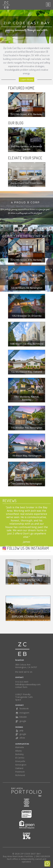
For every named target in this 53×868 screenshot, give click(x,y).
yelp (19, 730)
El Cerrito (20, 758)
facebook (22, 708)
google (21, 721)
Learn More (26, 80)
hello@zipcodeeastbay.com (28, 684)
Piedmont (20, 772)
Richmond (20, 775)
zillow (20, 738)
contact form (21, 687)
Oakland (19, 768)
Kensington (21, 765)
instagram (22, 713)
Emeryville (20, 761)
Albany (19, 751)
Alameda (20, 747)
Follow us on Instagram (28, 548)
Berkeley (20, 754)
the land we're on (24, 672)
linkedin (21, 717)
